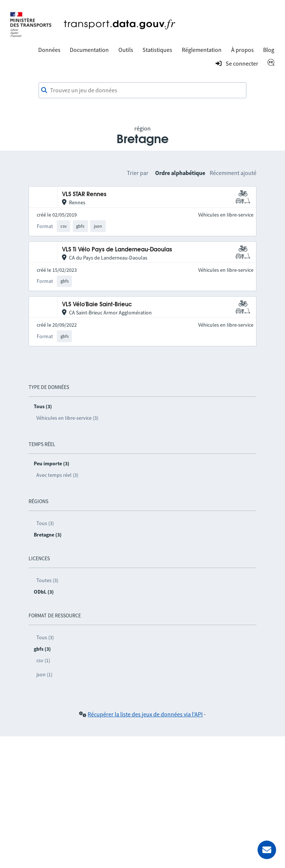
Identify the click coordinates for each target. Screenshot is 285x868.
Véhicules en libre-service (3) (67, 418)
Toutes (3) (47, 580)
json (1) (44, 674)
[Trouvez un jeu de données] (142, 90)
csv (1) (43, 660)
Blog (269, 50)
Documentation (89, 50)
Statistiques (157, 50)
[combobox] (142, 90)
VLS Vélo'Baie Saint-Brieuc (97, 305)
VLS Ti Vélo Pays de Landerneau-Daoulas (117, 250)
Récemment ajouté (233, 173)
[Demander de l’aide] (267, 850)
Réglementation (202, 50)
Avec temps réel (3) (57, 475)
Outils (126, 50)
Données (49, 50)
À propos (243, 50)
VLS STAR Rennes (84, 194)
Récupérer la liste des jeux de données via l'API (145, 714)
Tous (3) (45, 523)
